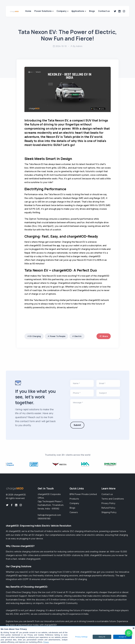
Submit (77, 425)
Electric (78, 336)
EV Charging (35, 336)
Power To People (58, 336)
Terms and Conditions (113, 499)
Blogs (92, 11)
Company (62, 11)
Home (28, 11)
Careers (74, 512)
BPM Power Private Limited (83, 494)
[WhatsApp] (129, 633)
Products (74, 499)
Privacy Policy (108, 503)
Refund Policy (108, 508)
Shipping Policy (109, 512)
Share (104, 336)
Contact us (104, 11)
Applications (78, 11)
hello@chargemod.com (49, 515)
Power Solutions (43, 11)
